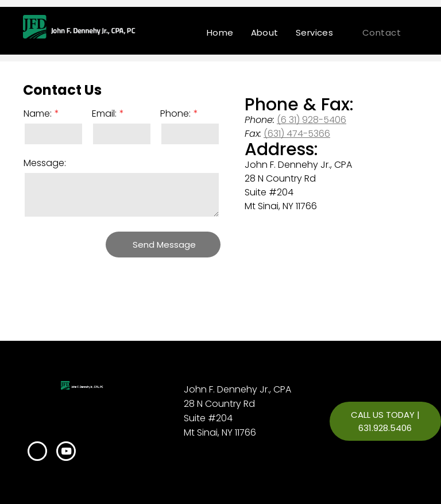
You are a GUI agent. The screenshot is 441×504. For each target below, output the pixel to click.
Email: (104, 114)
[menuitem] (220, 32)
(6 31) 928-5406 (312, 120)
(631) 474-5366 (297, 134)
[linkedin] (37, 453)
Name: (38, 114)
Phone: (175, 114)
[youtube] (66, 453)
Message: (45, 163)
